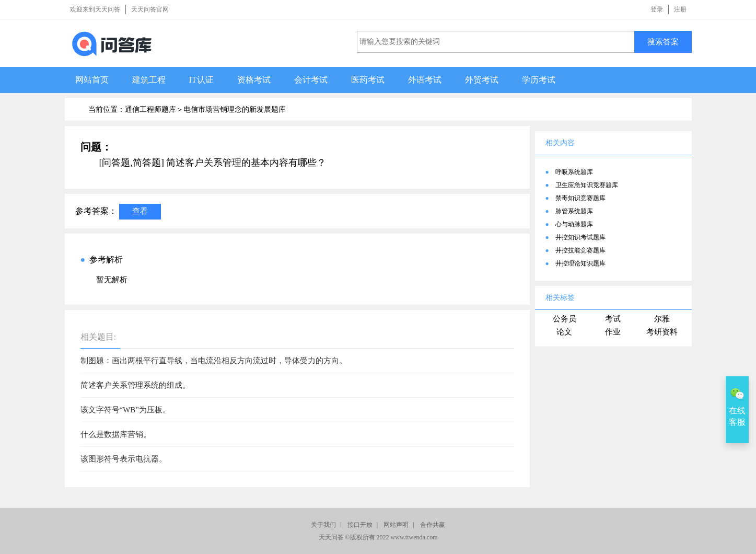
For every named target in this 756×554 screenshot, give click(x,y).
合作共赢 (433, 525)
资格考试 (254, 80)
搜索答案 (663, 42)
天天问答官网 (150, 9)
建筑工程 (149, 80)
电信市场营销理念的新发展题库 (235, 109)
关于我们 (323, 525)
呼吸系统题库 (574, 172)
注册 (680, 9)
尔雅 (662, 319)
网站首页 (92, 80)
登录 (657, 9)
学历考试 (539, 80)
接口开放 (360, 525)
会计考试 (311, 80)
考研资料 (662, 332)
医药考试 (368, 80)
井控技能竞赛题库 (580, 250)
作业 (613, 332)
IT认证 (201, 80)
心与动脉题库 (574, 224)
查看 (140, 211)
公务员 (565, 319)
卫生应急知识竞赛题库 (587, 185)
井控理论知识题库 (580, 263)
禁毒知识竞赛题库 (580, 198)
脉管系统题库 (574, 211)
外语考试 (425, 80)
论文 (564, 332)
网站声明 (396, 525)
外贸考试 (482, 80)
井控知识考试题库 (580, 237)
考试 (613, 319)
